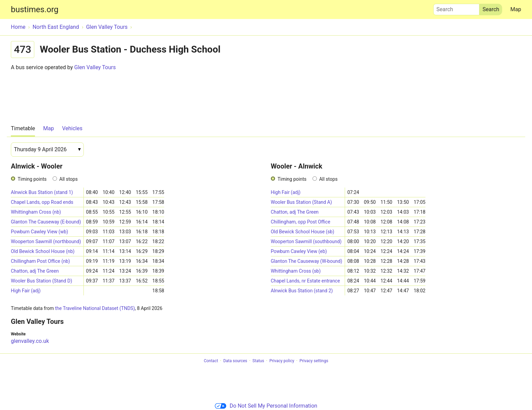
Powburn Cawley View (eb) (299, 251)
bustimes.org (35, 9)
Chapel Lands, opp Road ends (42, 202)
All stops (69, 179)
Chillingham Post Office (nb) (40, 261)
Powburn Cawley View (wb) (40, 232)
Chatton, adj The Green (35, 271)
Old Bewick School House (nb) (43, 251)
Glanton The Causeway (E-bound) (46, 222)
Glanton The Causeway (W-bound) (307, 261)
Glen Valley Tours (95, 67)
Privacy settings (314, 361)
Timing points (32, 179)
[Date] (47, 150)
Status (258, 361)
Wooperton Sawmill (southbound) (306, 241)
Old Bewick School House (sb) (302, 232)
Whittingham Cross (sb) (296, 271)
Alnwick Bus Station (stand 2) (302, 291)
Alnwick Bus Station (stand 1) (42, 192)
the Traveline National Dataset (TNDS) (95, 308)
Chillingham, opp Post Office (300, 222)
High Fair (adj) (26, 291)
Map (516, 9)
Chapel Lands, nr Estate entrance (305, 281)
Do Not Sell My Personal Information (266, 406)
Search (456, 8)
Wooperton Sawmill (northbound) (46, 241)
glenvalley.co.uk (30, 341)
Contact (211, 361)
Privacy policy (282, 361)
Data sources (235, 361)
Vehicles (72, 128)
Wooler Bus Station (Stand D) (42, 281)
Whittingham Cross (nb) (36, 212)
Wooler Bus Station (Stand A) (301, 202)
